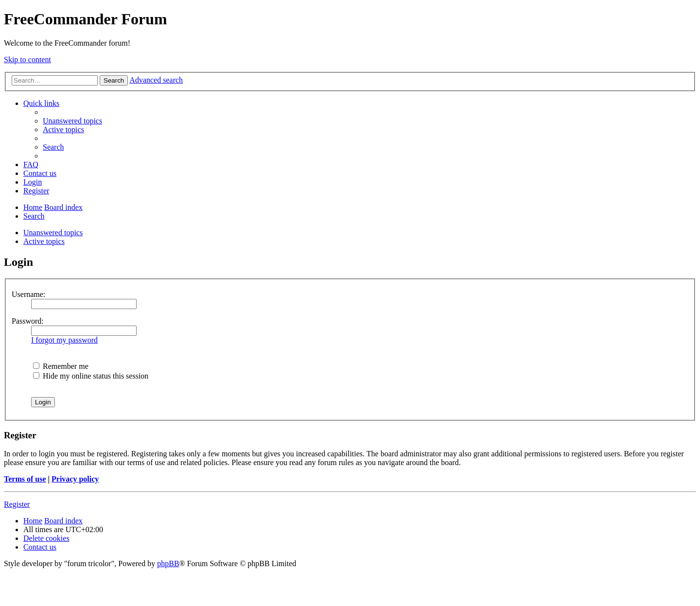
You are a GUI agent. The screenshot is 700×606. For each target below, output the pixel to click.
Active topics (44, 241)
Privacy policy (75, 479)
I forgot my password (64, 340)
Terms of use (25, 479)
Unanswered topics (53, 233)
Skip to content (27, 60)
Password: (28, 321)
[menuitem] (72, 121)
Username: (28, 294)
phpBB (168, 563)
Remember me (61, 366)
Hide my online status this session (91, 376)
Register (17, 504)
